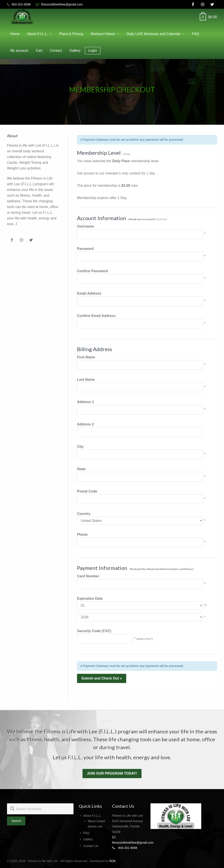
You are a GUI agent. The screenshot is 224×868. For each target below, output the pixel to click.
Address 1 (85, 402)
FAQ (86, 833)
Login (93, 51)
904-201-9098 (125, 848)
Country (84, 514)
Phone (82, 534)
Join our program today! (112, 773)
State (81, 469)
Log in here (161, 219)
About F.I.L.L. (92, 816)
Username (85, 226)
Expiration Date (90, 599)
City (80, 447)
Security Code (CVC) (94, 631)
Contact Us (91, 846)
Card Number (88, 576)
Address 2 (85, 424)
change (127, 154)
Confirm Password (92, 271)
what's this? (144, 639)
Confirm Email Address (96, 316)
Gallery (88, 839)
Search (16, 821)
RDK (113, 861)
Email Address (89, 293)
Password (85, 249)
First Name (86, 357)
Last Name (86, 380)
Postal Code (87, 491)
